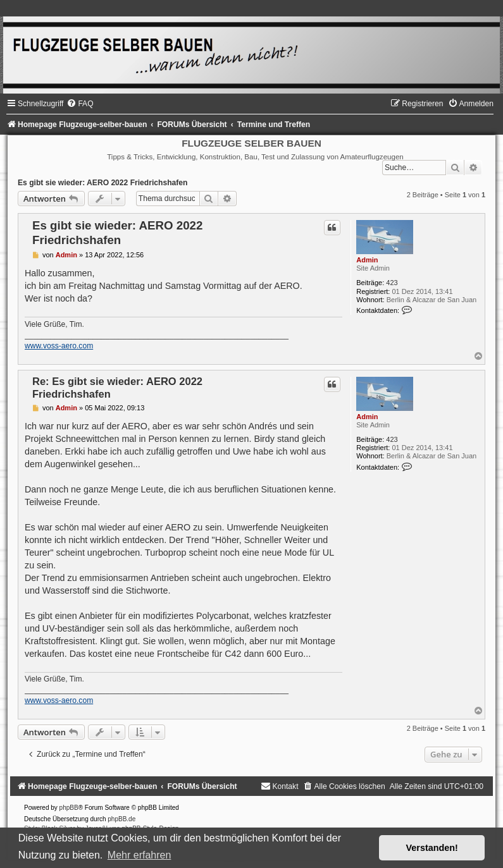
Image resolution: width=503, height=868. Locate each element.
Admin (367, 260)
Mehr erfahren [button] (140, 855)
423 (392, 283)
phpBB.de (121, 819)
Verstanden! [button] (432, 848)
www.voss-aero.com (59, 346)
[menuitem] (80, 104)
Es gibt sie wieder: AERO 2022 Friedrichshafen (102, 183)
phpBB (69, 808)
